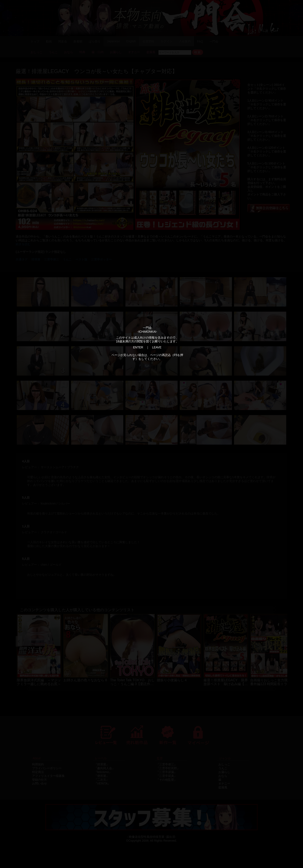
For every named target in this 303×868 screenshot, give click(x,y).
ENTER (138, 347)
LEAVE (157, 347)
